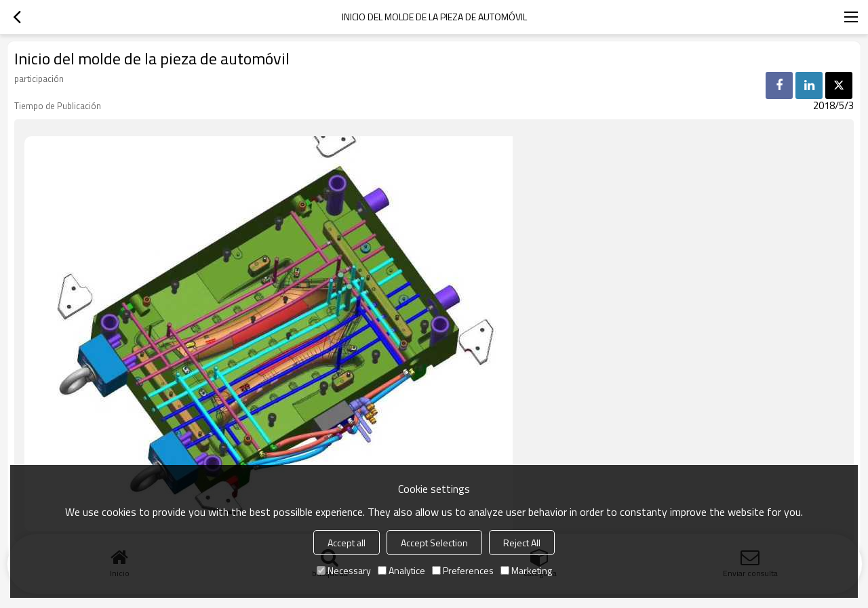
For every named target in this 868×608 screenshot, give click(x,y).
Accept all (347, 543)
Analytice (401, 570)
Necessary (344, 570)
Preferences (463, 570)
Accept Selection (434, 543)
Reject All (522, 543)
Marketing (526, 570)
